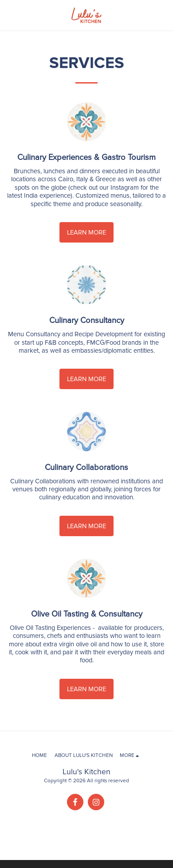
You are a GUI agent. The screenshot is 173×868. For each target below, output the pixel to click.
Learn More (86, 232)
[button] (10, 15)
